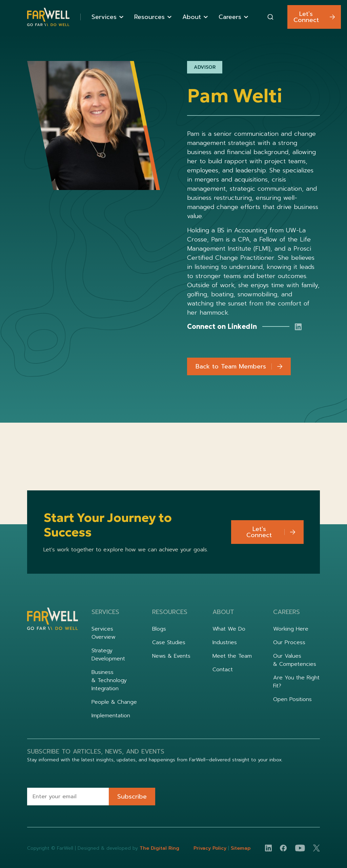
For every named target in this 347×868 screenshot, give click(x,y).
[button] (107, 17)
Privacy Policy (211, 848)
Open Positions (292, 699)
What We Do (229, 629)
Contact (223, 670)
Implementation (111, 716)
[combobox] (270, 17)
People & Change (114, 702)
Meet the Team (232, 656)
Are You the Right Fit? (296, 682)
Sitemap (241, 848)
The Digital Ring (159, 848)
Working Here (291, 629)
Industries (225, 642)
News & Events (171, 656)
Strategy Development (108, 655)
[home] (48, 17)
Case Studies (169, 642)
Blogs (159, 629)
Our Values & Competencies (295, 660)
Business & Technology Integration (109, 680)
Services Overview (104, 633)
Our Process (289, 642)
